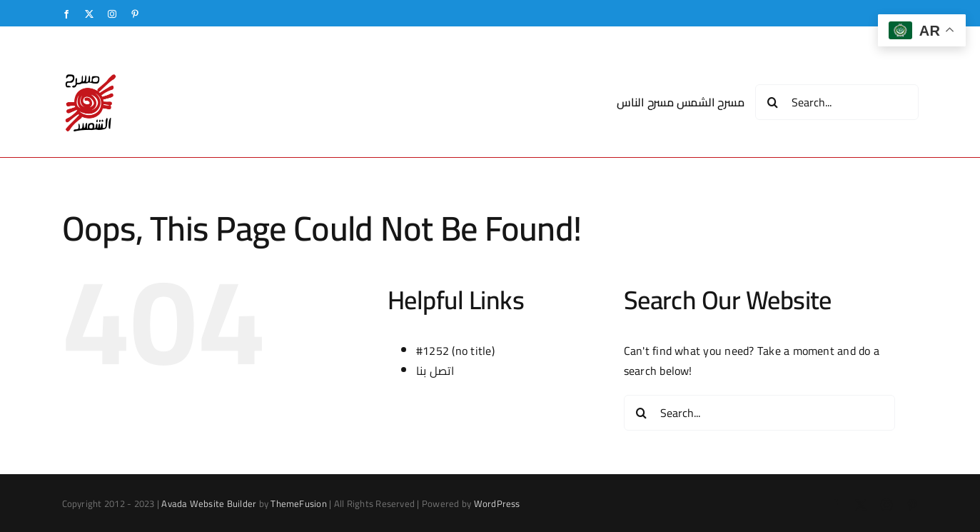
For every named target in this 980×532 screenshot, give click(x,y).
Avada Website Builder (209, 503)
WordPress (497, 503)
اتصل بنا (435, 371)
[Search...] (837, 102)
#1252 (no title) (455, 351)
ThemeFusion (299, 503)
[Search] (773, 102)
